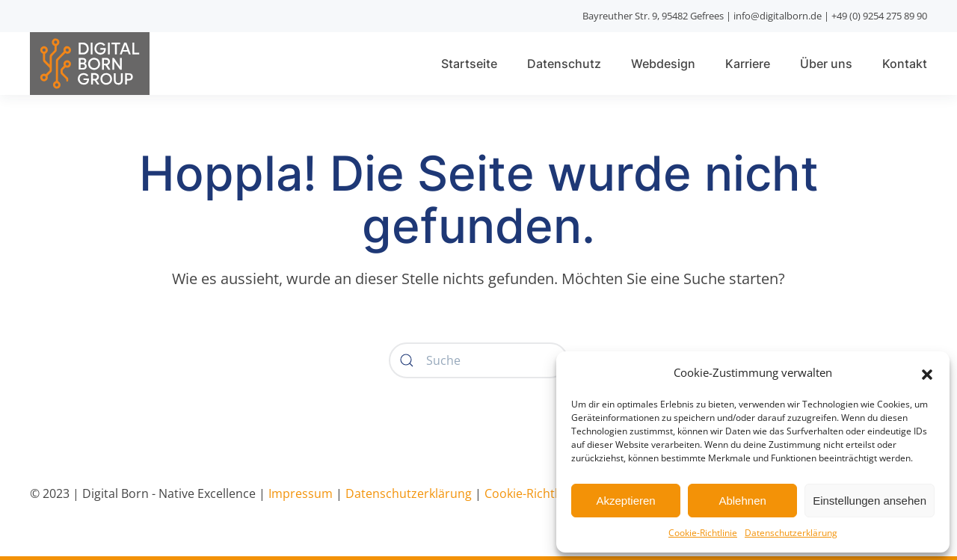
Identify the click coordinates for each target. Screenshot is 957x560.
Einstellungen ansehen (870, 501)
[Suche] (478, 360)
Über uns (826, 64)
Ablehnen (742, 501)
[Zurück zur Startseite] (90, 63)
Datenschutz (564, 64)
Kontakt (905, 64)
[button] (927, 373)
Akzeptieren (625, 501)
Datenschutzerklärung (791, 533)
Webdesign (663, 64)
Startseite (469, 64)
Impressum (301, 493)
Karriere (748, 64)
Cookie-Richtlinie (703, 533)
